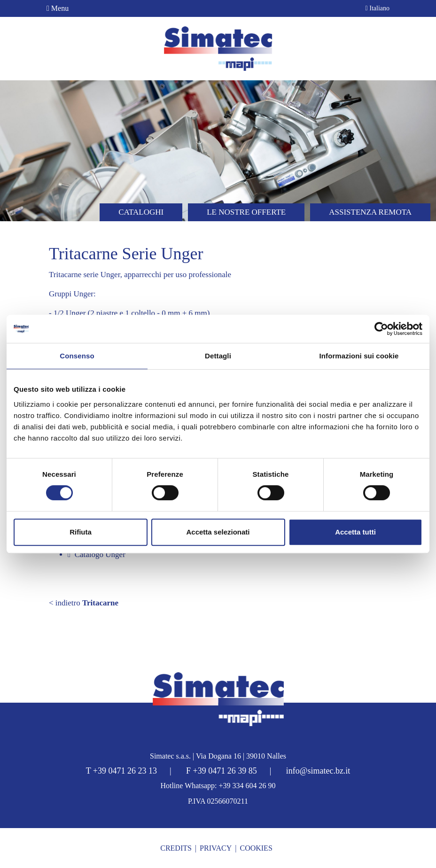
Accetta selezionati (218, 532)
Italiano (378, 8)
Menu (58, 8)
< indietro (84, 603)
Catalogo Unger (97, 554)
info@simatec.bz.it (318, 771)
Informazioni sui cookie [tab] (359, 356)
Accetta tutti (355, 532)
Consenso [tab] (77, 356)
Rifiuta (81, 532)
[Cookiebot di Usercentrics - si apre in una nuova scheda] (381, 329)
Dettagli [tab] (218, 356)
